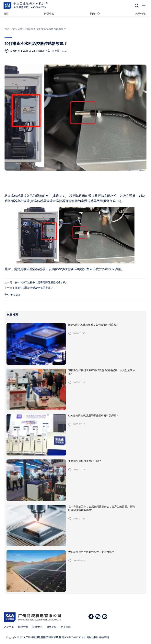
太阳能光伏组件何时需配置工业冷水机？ (91, 552)
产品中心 (49, 14)
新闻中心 (95, 14)
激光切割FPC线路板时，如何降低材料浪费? (93, 325)
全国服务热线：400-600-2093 (30, 7)
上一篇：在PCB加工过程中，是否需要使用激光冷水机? (36, 282)
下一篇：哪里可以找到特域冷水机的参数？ (29, 288)
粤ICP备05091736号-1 (74, 637)
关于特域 (140, 14)
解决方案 (23, 627)
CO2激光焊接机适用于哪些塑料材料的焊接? (93, 416)
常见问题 (17, 29)
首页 (6, 14)
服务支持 (52, 627)
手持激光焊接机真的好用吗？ (85, 461)
